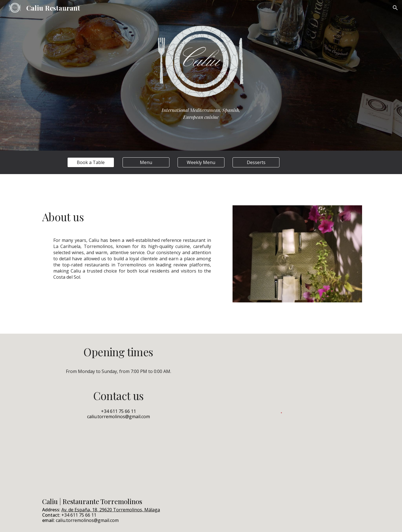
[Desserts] (256, 162)
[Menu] (146, 162)
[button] (395, 8)
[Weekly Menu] (201, 162)
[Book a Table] (91, 162)
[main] (201, 116)
